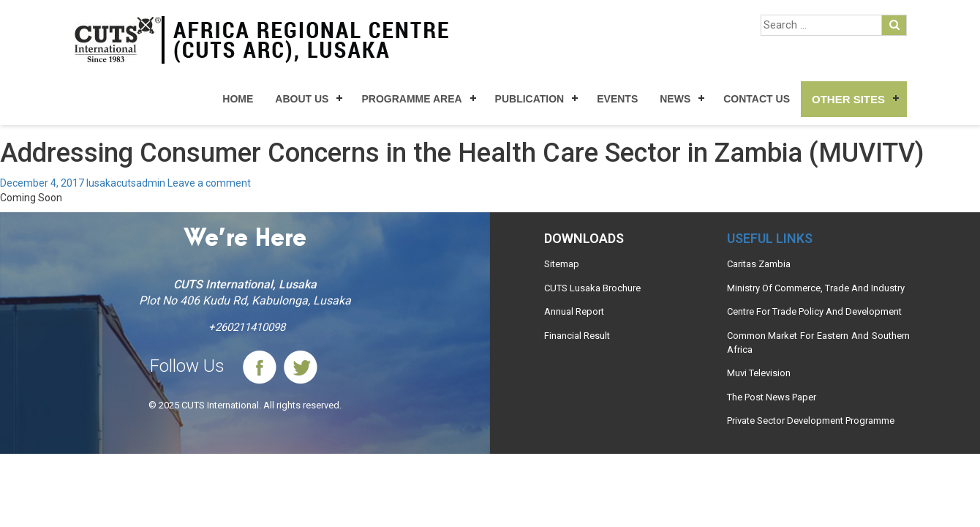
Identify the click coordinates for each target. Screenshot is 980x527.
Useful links (770, 238)
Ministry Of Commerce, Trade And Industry (816, 288)
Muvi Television (759, 373)
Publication (530, 99)
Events (617, 99)
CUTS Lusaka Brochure (592, 288)
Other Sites (848, 99)
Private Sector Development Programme (811, 421)
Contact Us (757, 99)
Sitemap (562, 264)
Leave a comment (209, 183)
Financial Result (577, 336)
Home (238, 99)
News (675, 99)
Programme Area (411, 99)
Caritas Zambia (759, 264)
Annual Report (574, 311)
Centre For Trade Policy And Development (814, 311)
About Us (302, 99)
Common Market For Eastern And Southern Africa (818, 343)
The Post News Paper (772, 397)
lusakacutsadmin (126, 183)
